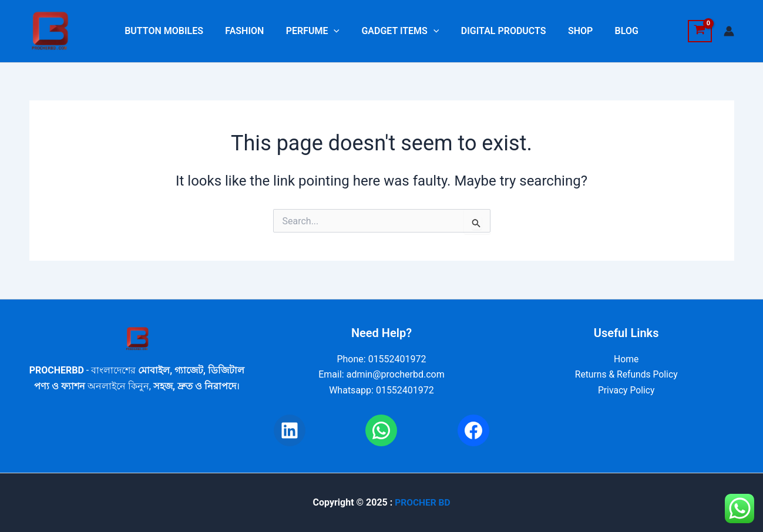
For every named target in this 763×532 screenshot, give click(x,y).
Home (626, 359)
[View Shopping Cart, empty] (700, 31)
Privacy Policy (626, 390)
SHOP (574, 31)
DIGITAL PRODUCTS (500, 31)
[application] (337, 31)
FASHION (251, 31)
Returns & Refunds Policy (626, 374)
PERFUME (316, 31)
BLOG (617, 31)
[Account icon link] (729, 31)
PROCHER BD (423, 502)
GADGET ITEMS (400, 31)
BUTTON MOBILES (173, 31)
